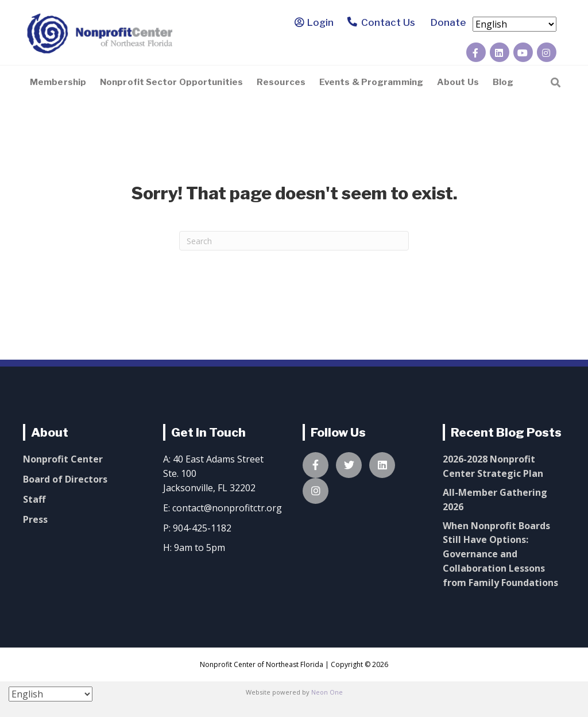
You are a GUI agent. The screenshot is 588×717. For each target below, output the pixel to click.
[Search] (556, 81)
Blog (503, 82)
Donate (446, 22)
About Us (458, 82)
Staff (34, 499)
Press (35, 519)
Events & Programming (371, 82)
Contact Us (382, 24)
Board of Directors (65, 479)
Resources (281, 82)
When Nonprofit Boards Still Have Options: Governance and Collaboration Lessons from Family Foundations (500, 554)
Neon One (327, 692)
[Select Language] (514, 24)
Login (320, 22)
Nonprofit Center (63, 459)
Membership (58, 82)
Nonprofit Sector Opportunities (171, 82)
